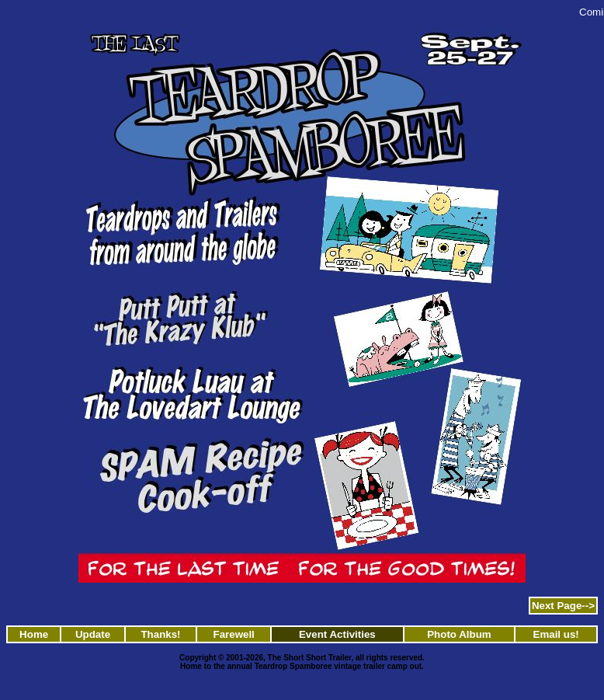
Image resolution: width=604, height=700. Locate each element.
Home (34, 634)
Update (93, 634)
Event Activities (337, 634)
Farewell (233, 634)
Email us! (556, 634)
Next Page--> (563, 606)
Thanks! (160, 634)
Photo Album (459, 634)
